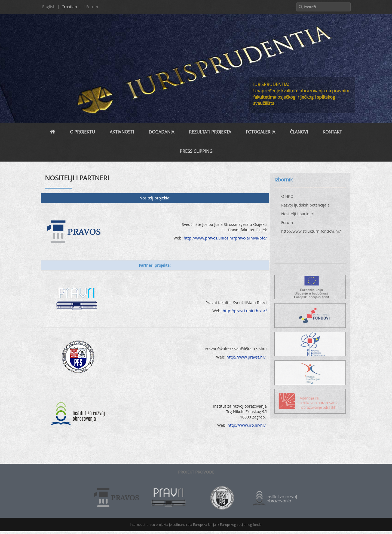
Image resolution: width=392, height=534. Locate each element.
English (49, 7)
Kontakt (332, 132)
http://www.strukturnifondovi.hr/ (311, 231)
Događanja (161, 132)
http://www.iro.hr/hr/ (247, 425)
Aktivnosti (122, 132)
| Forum (91, 7)
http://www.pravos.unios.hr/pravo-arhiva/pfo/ (225, 238)
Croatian (69, 7)
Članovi (299, 132)
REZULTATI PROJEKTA (210, 132)
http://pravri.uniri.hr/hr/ (245, 311)
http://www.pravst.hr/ (247, 357)
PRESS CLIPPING (196, 151)
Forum (287, 222)
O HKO (287, 196)
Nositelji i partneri (298, 214)
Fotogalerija (261, 132)
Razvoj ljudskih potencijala (305, 205)
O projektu (82, 132)
